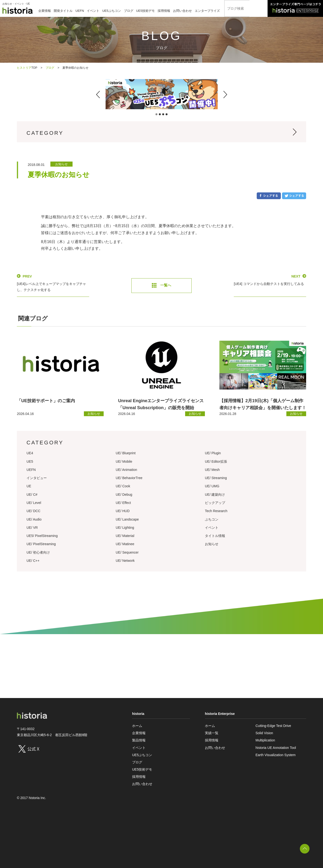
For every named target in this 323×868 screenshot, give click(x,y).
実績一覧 (212, 733)
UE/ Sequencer (127, 552)
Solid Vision (264, 733)
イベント (93, 11)
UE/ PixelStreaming (41, 544)
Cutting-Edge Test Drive (273, 726)
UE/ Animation (126, 470)
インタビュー (37, 478)
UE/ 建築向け (215, 495)
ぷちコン (212, 519)
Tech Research (216, 511)
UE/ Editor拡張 (216, 461)
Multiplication (265, 740)
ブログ (129, 11)
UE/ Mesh (212, 470)
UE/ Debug (124, 495)
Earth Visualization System (276, 755)
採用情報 (164, 11)
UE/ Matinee (125, 544)
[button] (98, 95)
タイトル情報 (215, 536)
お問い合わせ (182, 11)
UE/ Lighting (125, 528)
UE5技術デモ (145, 11)
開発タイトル (63, 11)
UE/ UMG (212, 486)
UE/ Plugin (213, 453)
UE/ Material (125, 536)
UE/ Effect (123, 503)
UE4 (30, 453)
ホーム (137, 726)
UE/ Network (125, 561)
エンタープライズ (207, 11)
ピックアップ (215, 503)
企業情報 (45, 11)
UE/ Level (34, 503)
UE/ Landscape (127, 519)
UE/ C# (32, 495)
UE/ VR (32, 528)
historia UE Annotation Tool (276, 748)
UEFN (80, 11)
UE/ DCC (34, 511)
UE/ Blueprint (126, 453)
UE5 (30, 461)
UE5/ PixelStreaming (42, 536)
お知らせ (212, 544)
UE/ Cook (123, 486)
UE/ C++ (33, 561)
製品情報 (139, 740)
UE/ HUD (123, 511)
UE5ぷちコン (111, 11)
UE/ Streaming (216, 478)
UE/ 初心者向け (38, 552)
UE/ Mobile (124, 461)
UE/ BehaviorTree (129, 478)
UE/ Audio (34, 519)
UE (29, 486)
